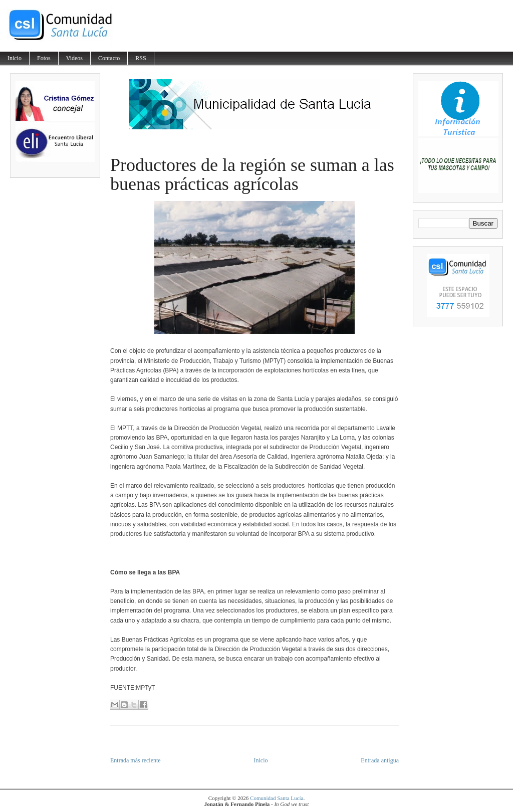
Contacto (109, 58)
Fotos (44, 58)
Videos (74, 58)
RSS (141, 58)
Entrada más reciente (136, 760)
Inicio (15, 58)
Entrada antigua (380, 760)
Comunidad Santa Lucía (277, 798)
